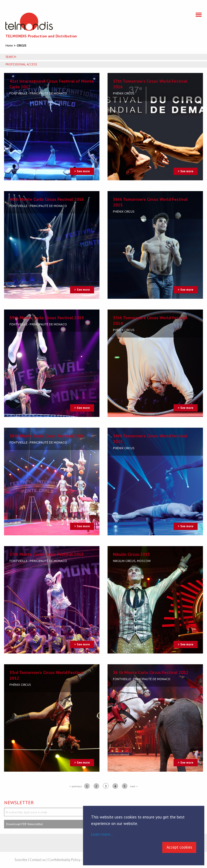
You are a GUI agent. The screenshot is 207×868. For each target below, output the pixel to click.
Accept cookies (179, 847)
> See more (82, 171)
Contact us (38, 860)
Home (9, 45)
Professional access (21, 64)
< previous (76, 786)
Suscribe (21, 860)
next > (134, 786)
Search (11, 57)
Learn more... (102, 834)
